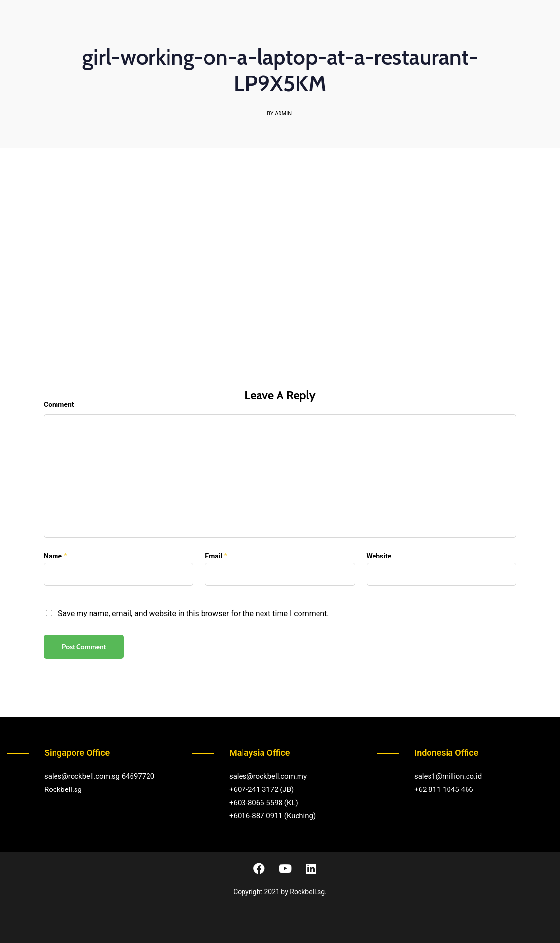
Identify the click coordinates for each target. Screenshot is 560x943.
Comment (59, 404)
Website (379, 556)
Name (53, 556)
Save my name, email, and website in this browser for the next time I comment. (194, 613)
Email (214, 556)
